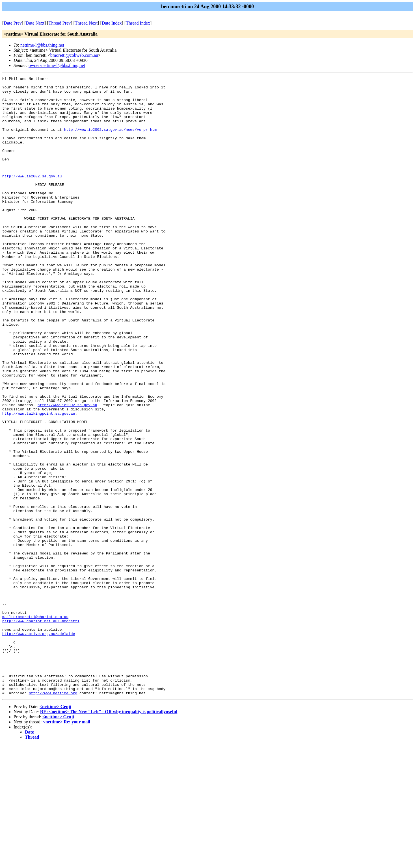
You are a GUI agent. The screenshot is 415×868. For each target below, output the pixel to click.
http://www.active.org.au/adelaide (39, 745)
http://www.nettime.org (53, 817)
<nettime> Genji (55, 830)
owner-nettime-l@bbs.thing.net (57, 65)
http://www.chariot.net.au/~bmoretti (41, 730)
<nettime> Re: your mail (67, 846)
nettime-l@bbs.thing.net (42, 45)
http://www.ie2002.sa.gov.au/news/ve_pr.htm (110, 140)
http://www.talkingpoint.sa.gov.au (39, 481)
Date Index (112, 23)
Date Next (35, 23)
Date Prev (13, 23)
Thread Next (86, 23)
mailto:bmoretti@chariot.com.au (35, 725)
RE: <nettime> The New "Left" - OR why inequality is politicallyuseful (109, 835)
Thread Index (138, 23)
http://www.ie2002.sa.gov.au (32, 196)
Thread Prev (60, 23)
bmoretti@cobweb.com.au (74, 55)
